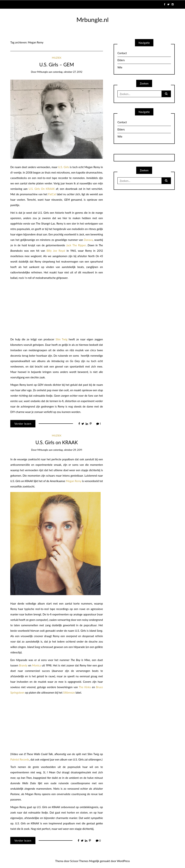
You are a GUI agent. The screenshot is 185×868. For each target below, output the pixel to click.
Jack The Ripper (76, 245)
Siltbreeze (69, 692)
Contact (122, 53)
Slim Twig (62, 339)
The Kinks (85, 687)
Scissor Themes (79, 861)
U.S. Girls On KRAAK (42, 189)
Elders (121, 60)
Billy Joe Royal (56, 251)
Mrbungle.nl (92, 20)
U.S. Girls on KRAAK (57, 442)
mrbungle (43, 72)
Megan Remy (74, 481)
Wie (120, 67)
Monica (37, 665)
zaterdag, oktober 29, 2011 (68, 450)
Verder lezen (23, 424)
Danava (88, 240)
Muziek (57, 58)
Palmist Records (20, 759)
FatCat (52, 194)
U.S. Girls (64, 167)
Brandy (23, 665)
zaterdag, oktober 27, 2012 (68, 72)
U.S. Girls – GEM (57, 65)
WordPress (123, 861)
